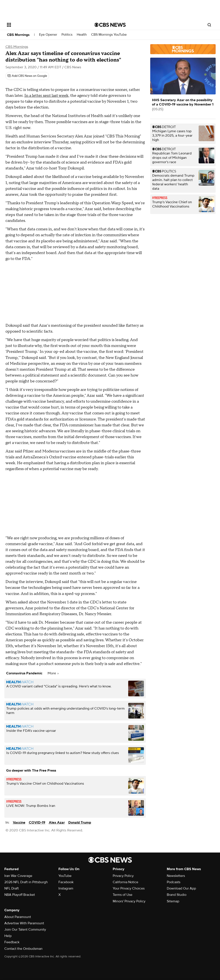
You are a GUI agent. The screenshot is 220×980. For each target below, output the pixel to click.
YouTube (65, 876)
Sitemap (173, 901)
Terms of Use (123, 895)
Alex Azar (57, 823)
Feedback (12, 942)
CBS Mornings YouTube (109, 35)
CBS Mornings (18, 35)
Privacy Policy (123, 876)
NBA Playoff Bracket (20, 895)
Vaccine (19, 823)
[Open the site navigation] (41, 25)
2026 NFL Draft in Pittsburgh (26, 882)
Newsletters (176, 876)
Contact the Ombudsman (23, 949)
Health (82, 35)
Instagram (66, 888)
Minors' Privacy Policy (129, 901)
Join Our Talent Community (25, 930)
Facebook (66, 882)
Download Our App (181, 888)
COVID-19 (37, 823)
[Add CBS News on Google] (27, 76)
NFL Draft (12, 888)
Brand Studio (177, 895)
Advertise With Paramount (24, 923)
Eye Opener (48, 35)
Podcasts (174, 882)
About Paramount (18, 917)
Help (8, 936)
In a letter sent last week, (47, 96)
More (53, 673)
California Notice (125, 882)
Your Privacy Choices (129, 888)
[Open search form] (209, 25)
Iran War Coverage (18, 876)
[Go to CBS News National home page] (110, 25)
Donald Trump (80, 823)
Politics (67, 35)
